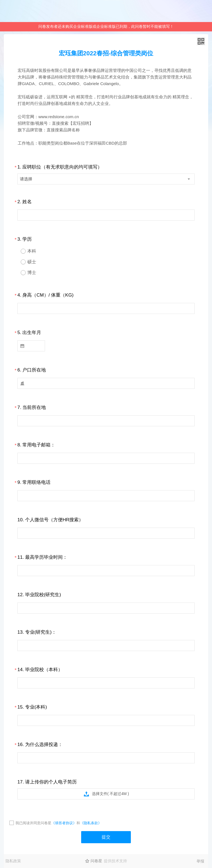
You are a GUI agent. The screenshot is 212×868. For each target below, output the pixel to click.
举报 (200, 861)
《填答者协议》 (64, 823)
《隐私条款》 (91, 823)
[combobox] (106, 179)
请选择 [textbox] (26, 179)
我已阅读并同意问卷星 (33, 823)
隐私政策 (13, 861)
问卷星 (96, 861)
